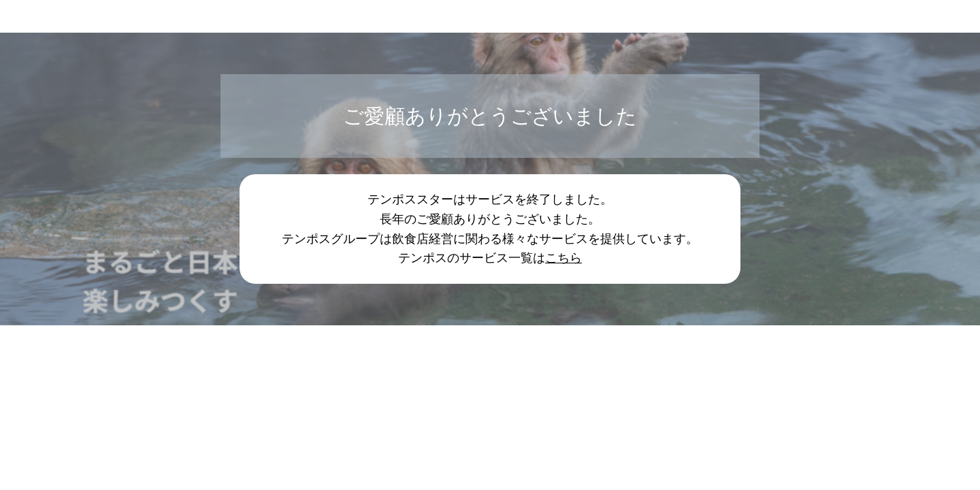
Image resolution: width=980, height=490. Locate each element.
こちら (563, 258)
